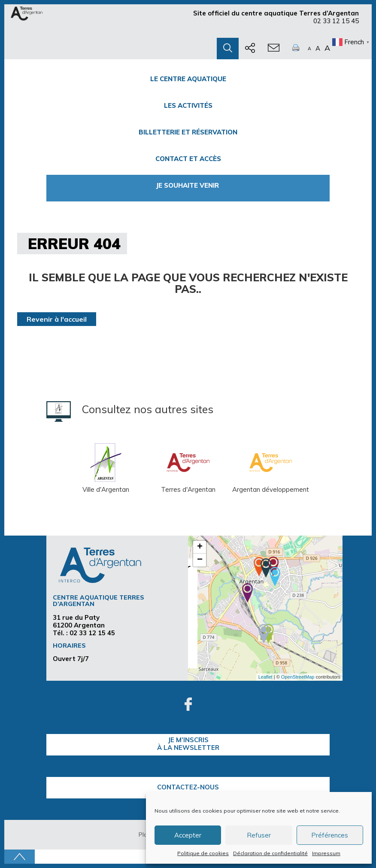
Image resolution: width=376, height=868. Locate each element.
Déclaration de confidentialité (270, 853)
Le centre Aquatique (188, 79)
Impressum (326, 853)
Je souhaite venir (188, 185)
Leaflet (265, 677)
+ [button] (200, 547)
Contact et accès (188, 159)
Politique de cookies (203, 853)
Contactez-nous (188, 787)
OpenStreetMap (298, 677)
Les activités (188, 105)
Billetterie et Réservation (188, 132)
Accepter (188, 835)
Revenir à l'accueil (57, 319)
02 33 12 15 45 (336, 21)
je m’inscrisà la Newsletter (188, 744)
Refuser (259, 835)
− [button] (200, 560)
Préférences (330, 835)
